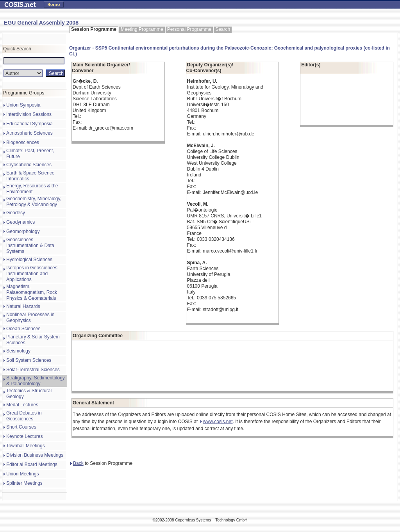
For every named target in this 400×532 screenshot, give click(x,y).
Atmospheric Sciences (29, 133)
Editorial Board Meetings (32, 464)
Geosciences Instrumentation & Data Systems (30, 246)
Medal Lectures (22, 405)
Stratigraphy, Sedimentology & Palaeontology (36, 381)
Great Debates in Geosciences (24, 416)
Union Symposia (23, 105)
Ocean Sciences (23, 329)
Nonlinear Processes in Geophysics (30, 318)
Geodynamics (21, 222)
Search (223, 29)
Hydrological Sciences (29, 260)
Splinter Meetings (24, 483)
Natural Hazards (23, 306)
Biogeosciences (23, 142)
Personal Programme (189, 29)
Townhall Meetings (26, 446)
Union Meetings (22, 474)
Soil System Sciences (29, 360)
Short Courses (21, 427)
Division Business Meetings (35, 455)
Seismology (18, 351)
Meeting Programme (142, 29)
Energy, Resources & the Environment (32, 189)
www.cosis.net (217, 422)
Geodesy (16, 213)
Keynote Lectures (24, 436)
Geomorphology (23, 231)
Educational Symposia (29, 124)
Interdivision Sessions (29, 114)
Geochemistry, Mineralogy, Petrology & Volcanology (34, 202)
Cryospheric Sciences (29, 165)
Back (77, 463)
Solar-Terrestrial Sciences (33, 370)
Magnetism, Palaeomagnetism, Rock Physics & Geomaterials (32, 292)
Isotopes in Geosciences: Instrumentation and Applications (32, 274)
